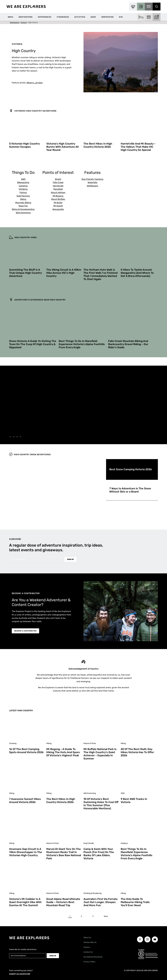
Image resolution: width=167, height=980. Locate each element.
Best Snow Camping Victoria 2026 (131, 469)
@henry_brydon (35, 83)
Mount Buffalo (58, 199)
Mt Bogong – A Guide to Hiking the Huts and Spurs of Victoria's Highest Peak (63, 752)
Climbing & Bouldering (93, 893)
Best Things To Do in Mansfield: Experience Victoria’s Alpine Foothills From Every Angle (82, 344)
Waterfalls (93, 182)
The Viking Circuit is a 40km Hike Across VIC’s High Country (64, 273)
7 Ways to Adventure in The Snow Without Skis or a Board (130, 490)
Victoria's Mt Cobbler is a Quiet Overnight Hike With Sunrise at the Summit (25, 902)
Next (106, 916)
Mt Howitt (58, 206)
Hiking (23, 199)
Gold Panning (23, 196)
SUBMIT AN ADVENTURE (20, 974)
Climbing (23, 189)
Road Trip (23, 206)
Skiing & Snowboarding (23, 209)
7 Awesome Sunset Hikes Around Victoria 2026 (25, 801)
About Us (87, 938)
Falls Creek (58, 182)
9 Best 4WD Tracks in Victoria (134, 801)
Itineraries (63, 17)
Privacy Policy (89, 962)
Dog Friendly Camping (92, 179)
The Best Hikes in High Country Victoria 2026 (98, 145)
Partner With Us (90, 942)
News (11, 17)
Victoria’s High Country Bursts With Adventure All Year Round (62, 147)
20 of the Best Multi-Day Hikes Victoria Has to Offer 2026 (137, 752)
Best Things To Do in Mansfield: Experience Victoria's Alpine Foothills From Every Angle (137, 854)
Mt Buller (58, 203)
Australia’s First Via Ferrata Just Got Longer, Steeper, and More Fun (100, 902)
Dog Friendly (89, 843)
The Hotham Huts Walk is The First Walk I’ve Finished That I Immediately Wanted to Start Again (101, 274)
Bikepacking (23, 182)
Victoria (24, 23)
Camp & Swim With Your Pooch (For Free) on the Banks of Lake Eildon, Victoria (99, 854)
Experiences (45, 17)
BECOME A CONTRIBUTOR (25, 631)
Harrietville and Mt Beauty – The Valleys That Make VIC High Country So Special (138, 147)
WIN (121, 17)
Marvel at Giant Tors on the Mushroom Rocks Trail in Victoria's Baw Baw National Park (64, 854)
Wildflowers (93, 186)
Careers (87, 947)
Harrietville (58, 186)
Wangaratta (58, 209)
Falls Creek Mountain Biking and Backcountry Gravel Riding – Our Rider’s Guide (128, 344)
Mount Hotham (58, 193)
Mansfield (58, 189)
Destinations (26, 17)
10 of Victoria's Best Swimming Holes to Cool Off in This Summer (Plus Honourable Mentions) (101, 804)
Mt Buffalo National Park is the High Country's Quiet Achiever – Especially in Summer (100, 754)
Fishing (23, 193)
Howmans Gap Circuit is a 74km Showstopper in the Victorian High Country (26, 852)
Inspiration (107, 17)
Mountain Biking (23, 203)
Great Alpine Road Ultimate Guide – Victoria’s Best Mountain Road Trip (63, 902)
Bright (58, 179)
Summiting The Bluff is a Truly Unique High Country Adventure (25, 273)
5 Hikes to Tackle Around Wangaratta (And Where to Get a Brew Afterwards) (137, 273)
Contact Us (88, 952)
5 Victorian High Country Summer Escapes (24, 145)
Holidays (124, 843)
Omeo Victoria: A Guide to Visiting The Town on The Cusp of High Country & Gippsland (33, 344)
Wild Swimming (23, 213)
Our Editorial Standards (93, 957)
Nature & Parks (90, 743)
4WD (23, 179)
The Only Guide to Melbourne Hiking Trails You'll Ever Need (135, 902)
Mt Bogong (58, 196)
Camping (23, 186)
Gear (93, 17)
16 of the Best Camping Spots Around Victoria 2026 (26, 751)
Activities (80, 17)
